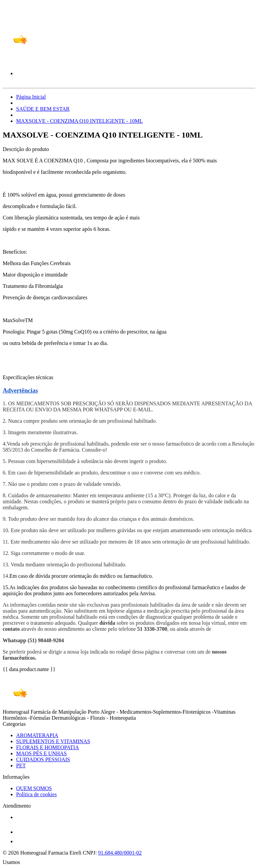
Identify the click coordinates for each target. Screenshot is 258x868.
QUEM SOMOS (34, 788)
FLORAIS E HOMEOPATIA (48, 747)
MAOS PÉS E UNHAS (41, 753)
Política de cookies (36, 794)
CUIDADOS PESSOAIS (43, 759)
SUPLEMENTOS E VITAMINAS (53, 741)
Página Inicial (31, 97)
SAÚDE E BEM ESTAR (43, 109)
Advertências (20, 390)
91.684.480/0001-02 (120, 853)
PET (21, 765)
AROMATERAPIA (37, 735)
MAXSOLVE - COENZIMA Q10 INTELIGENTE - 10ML (79, 121)
